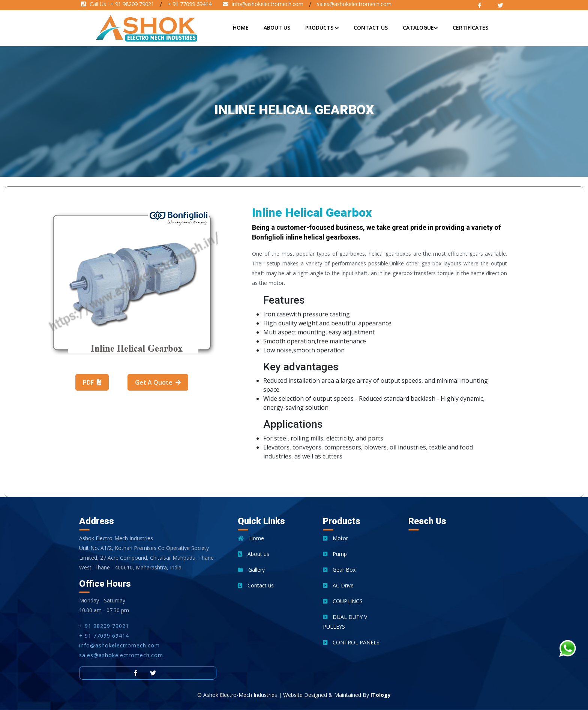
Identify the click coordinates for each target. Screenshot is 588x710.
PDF (92, 382)
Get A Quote (158, 382)
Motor (335, 538)
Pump (335, 554)
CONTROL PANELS (351, 642)
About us (253, 554)
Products (322, 28)
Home (241, 28)
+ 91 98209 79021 (104, 626)
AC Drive (338, 585)
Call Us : (118, 4)
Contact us (256, 585)
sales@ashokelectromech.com (121, 655)
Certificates (470, 28)
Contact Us (371, 28)
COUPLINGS (343, 601)
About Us (277, 28)
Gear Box (339, 570)
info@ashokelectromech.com (119, 645)
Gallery (251, 570)
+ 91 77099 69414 (104, 636)
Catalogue (420, 28)
